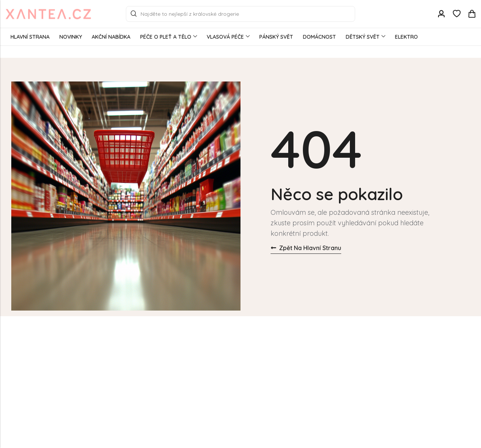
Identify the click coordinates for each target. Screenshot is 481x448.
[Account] (441, 14)
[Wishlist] (457, 14)
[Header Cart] (472, 14)
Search (134, 14)
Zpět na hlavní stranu (306, 248)
